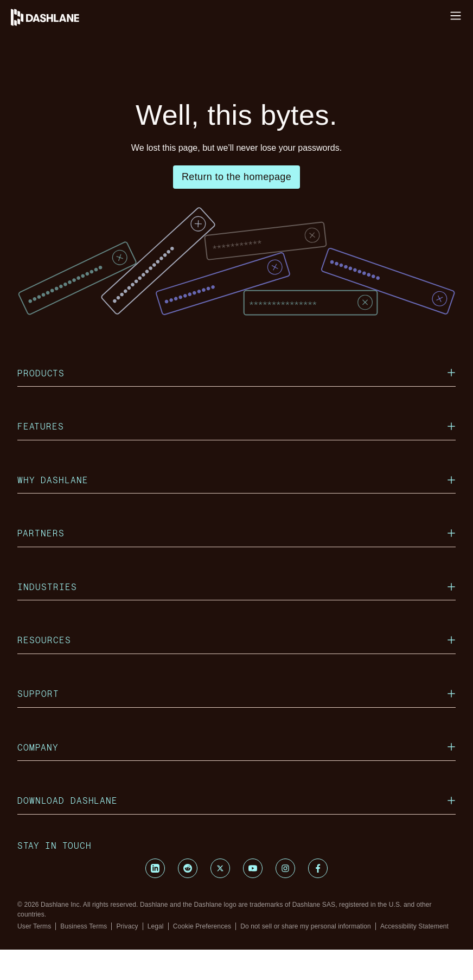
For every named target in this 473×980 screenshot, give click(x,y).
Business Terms (84, 957)
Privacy (127, 957)
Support (237, 724)
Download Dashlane (237, 831)
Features (237, 456)
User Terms (34, 957)
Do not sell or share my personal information (306, 957)
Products (237, 403)
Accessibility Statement (414, 957)
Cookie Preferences (202, 957)
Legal (156, 957)
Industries (237, 617)
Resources (237, 670)
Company (237, 777)
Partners (237, 563)
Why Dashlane (237, 510)
